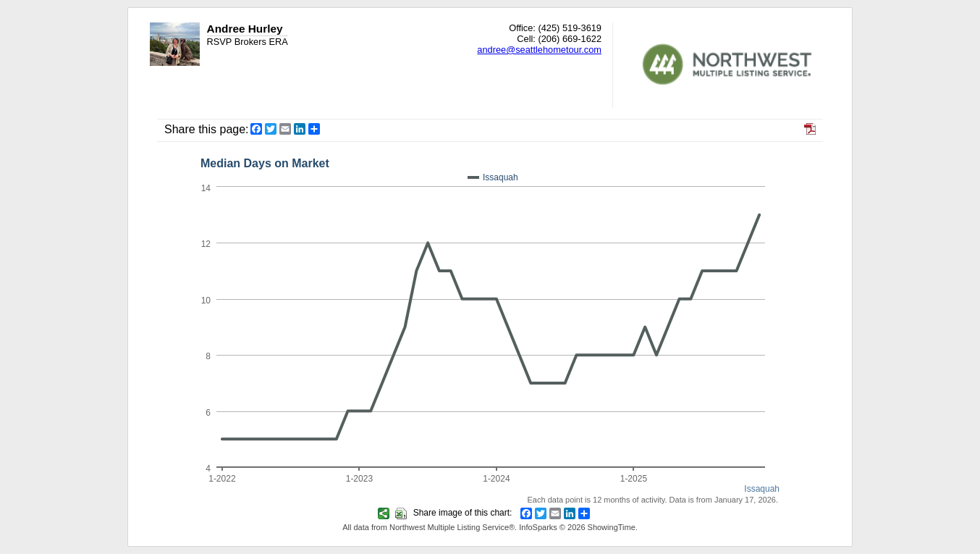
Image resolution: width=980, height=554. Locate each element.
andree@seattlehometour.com (539, 50)
